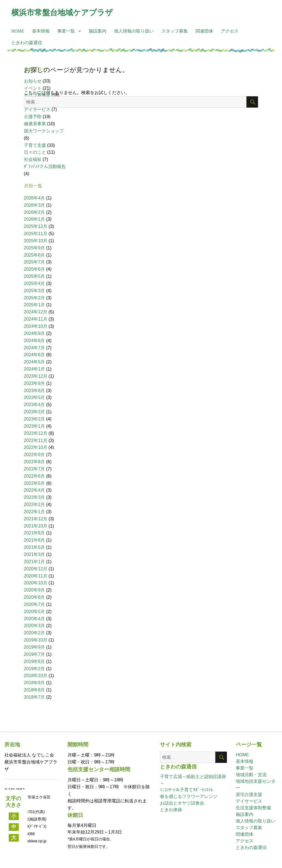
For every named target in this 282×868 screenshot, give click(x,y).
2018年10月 (36, 676)
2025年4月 (35, 283)
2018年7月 (35, 697)
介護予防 (33, 117)
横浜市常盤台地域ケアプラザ (62, 12)
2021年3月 (35, 554)
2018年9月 (35, 683)
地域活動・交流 (251, 775)
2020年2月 (35, 633)
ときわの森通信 (27, 43)
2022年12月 (36, 433)
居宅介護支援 (249, 794)
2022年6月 (35, 476)
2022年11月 (36, 440)
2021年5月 (35, 547)
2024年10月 (36, 326)
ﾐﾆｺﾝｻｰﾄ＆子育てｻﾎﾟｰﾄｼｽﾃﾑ (186, 790)
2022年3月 (35, 497)
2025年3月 (35, 291)
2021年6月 (35, 540)
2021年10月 (36, 526)
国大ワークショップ (44, 131)
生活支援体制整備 (253, 808)
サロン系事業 (37, 95)
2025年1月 (35, 305)
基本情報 (41, 31)
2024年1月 (35, 369)
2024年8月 (35, 341)
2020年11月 (36, 576)
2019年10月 (36, 640)
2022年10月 (36, 447)
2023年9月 (35, 383)
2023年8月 (35, 391)
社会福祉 (33, 159)
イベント (33, 88)
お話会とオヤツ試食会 (182, 803)
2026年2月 (35, 212)
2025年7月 (35, 262)
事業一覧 (66, 31)
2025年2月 (35, 298)
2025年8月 (35, 255)
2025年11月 (36, 234)
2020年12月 (36, 569)
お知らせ (33, 81)
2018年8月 (35, 690)
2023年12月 (36, 376)
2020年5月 (35, 612)
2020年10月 (36, 583)
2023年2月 (35, 419)
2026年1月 (35, 219)
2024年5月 (35, 362)
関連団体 (204, 31)
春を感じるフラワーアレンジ (189, 796)
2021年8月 (35, 533)
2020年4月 (35, 619)
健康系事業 (35, 124)
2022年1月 (35, 512)
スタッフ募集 (175, 31)
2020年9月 (35, 590)
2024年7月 (35, 348)
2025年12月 (36, 226)
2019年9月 (35, 647)
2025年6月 (35, 269)
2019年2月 (35, 669)
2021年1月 (35, 562)
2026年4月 (35, 198)
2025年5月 (35, 276)
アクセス (230, 31)
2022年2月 (35, 504)
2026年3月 (35, 205)
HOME (18, 31)
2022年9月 (35, 455)
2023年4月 (35, 405)
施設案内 (97, 31)
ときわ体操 (171, 810)
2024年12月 (36, 312)
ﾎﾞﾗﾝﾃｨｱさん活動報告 (45, 167)
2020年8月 (35, 597)
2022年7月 (35, 469)
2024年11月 (36, 319)
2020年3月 (35, 626)
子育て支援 (35, 145)
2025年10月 (36, 241)
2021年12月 (36, 519)
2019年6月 (35, 661)
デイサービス (37, 109)
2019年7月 (35, 654)
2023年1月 (35, 426)
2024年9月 (35, 333)
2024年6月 (35, 355)
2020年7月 (35, 604)
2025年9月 (35, 248)
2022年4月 (35, 490)
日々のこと (35, 152)
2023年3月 (35, 412)
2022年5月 (35, 483)
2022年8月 (35, 462)
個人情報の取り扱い (134, 31)
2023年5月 (35, 397)
